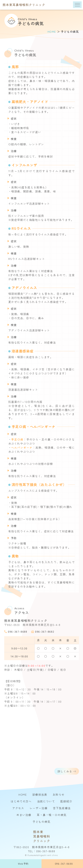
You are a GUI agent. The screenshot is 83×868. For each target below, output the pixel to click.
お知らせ (59, 794)
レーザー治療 (39, 808)
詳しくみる (65, 773)
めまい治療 (24, 815)
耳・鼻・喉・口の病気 (52, 815)
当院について (46, 801)
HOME (23, 794)
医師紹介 (66, 801)
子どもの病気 (41, 822)
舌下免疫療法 (62, 808)
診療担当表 (40, 794)
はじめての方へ (21, 801)
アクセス (18, 808)
